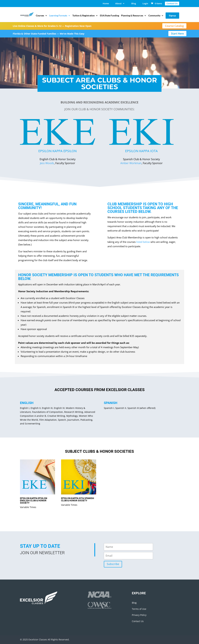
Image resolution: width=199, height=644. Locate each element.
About (118, 4)
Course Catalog (174, 26)
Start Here (177, 34)
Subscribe (113, 564)
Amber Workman (131, 163)
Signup (172, 15)
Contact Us (138, 621)
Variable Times (28, 507)
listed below (138, 212)
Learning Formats (58, 16)
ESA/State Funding (109, 16)
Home (106, 4)
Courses (40, 16)
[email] (128, 556)
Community (154, 16)
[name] (128, 547)
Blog (134, 4)
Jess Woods (47, 163)
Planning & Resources (132, 16)
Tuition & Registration (84, 16)
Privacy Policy (139, 615)
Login (145, 4)
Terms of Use (139, 609)
